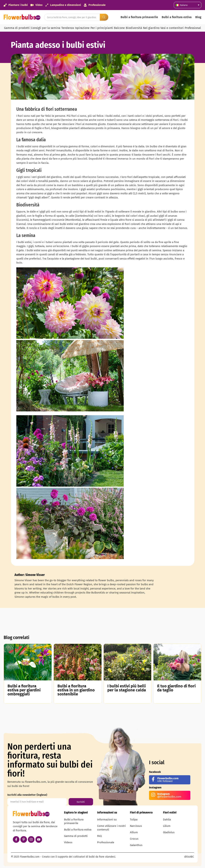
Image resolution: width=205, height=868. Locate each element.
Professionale (106, 842)
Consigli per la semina (46, 28)
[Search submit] (104, 17)
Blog (198, 17)
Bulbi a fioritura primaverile (139, 17)
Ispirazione (82, 28)
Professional (193, 28)
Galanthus (136, 845)
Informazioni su (107, 820)
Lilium (167, 826)
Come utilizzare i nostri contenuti (111, 828)
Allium (134, 832)
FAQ (99, 836)
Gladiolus (169, 832)
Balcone (119, 28)
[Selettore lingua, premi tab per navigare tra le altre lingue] (188, 5)
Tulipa (134, 820)
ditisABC (189, 857)
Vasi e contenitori (172, 28)
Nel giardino (151, 28)
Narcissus (136, 826)
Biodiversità (134, 28)
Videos (68, 842)
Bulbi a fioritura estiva (177, 17)
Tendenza (68, 28)
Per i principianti (102, 28)
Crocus (134, 839)
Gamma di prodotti (17, 28)
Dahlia (167, 820)
